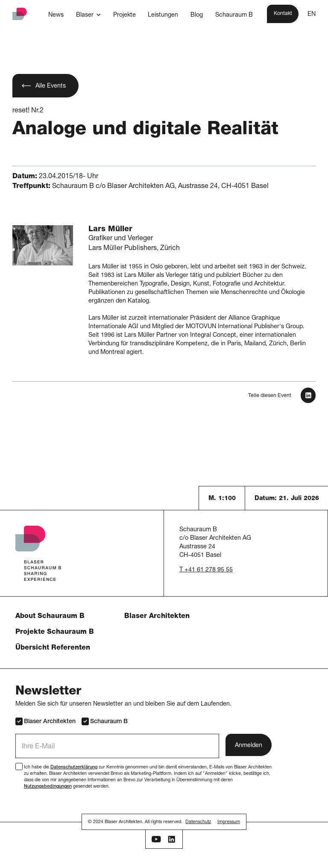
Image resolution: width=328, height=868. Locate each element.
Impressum (229, 822)
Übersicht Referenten (53, 648)
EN (312, 15)
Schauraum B (105, 721)
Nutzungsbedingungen (48, 787)
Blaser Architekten (157, 617)
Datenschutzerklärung (74, 767)
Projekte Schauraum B (55, 633)
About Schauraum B (50, 617)
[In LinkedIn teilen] (308, 395)
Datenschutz (198, 822)
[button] (88, 15)
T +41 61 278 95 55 (206, 570)
